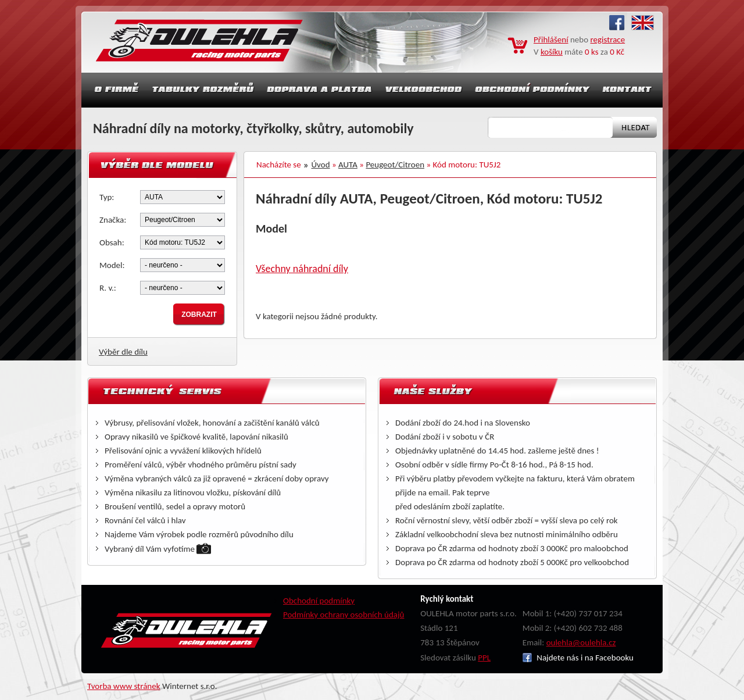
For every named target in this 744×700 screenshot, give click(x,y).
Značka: (113, 220)
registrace (608, 40)
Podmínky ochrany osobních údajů (344, 615)
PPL (484, 658)
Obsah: (112, 242)
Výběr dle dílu (123, 352)
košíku (552, 52)
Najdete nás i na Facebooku (578, 658)
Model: (112, 265)
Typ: (107, 197)
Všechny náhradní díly (302, 269)
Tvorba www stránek (124, 686)
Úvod (321, 165)
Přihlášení (551, 40)
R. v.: (108, 288)
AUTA (348, 165)
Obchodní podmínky (319, 601)
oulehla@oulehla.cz (581, 642)
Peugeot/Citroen (395, 165)
